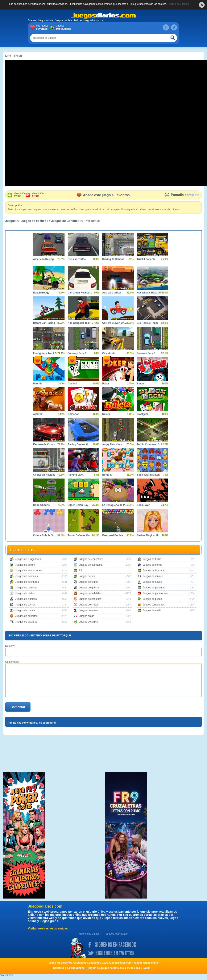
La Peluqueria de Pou (115, 505)
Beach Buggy (41, 293)
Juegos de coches (33, 221)
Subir (147, 968)
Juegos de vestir (152, 610)
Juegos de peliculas (154, 588)
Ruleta (106, 414)
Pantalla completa (182, 195)
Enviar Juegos (76, 968)
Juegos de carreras (26, 588)
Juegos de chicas (89, 605)
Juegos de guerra (89, 588)
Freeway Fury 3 (146, 353)
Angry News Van (112, 444)
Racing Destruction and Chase (80, 444)
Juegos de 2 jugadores (28, 559)
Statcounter (6, 975)
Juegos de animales (27, 576)
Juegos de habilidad (90, 593)
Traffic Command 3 (148, 444)
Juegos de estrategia (91, 565)
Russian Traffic (77, 259)
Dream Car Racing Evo (46, 323)
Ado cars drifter (111, 293)
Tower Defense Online (80, 535)
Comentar (18, 707)
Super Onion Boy (78, 505)
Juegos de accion (25, 565)
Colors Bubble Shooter (46, 535)
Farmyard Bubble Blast (115, 535)
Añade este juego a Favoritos (103, 195)
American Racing (44, 259)
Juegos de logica (88, 622)
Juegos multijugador (154, 571)
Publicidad (134, 968)
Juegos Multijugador (117, 934)
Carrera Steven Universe (115, 323)
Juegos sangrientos (154, 605)
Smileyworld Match (148, 475)
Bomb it (107, 475)
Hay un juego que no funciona (106, 968)
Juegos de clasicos (26, 599)
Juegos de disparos (26, 622)
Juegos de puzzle (153, 599)
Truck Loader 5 (146, 259)
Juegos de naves (152, 582)
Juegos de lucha (152, 559)
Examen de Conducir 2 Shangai (46, 444)
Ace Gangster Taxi (79, 323)
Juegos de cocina (25, 610)
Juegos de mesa (88, 610)
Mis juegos (43, 27)
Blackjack (143, 414)
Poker (106, 384)
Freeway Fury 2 (77, 353)
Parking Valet (76, 475)
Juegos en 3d (87, 616)
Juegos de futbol (88, 582)
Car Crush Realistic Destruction (80, 293)
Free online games (89, 934)
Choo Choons (42, 505)
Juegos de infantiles (90, 599)
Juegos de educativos (91, 559)
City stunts (109, 353)
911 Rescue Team (147, 323)
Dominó (72, 384)
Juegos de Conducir (65, 221)
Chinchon (73, 414)
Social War (143, 505)
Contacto (58, 968)
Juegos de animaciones (29, 571)
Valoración (20, 195)
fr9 (80, 571)
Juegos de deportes (26, 616)
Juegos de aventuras (27, 582)
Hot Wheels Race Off (149, 293)
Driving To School (113, 259)
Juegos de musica (153, 576)
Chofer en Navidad (44, 475)
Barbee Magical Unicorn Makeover (149, 535)
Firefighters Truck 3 (45, 353)
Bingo (140, 384)
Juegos (63, 27)
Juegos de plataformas (156, 593)
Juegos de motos (152, 565)
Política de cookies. (179, 4)
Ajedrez (38, 414)
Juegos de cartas (25, 593)
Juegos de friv (87, 576)
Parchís (38, 384)
